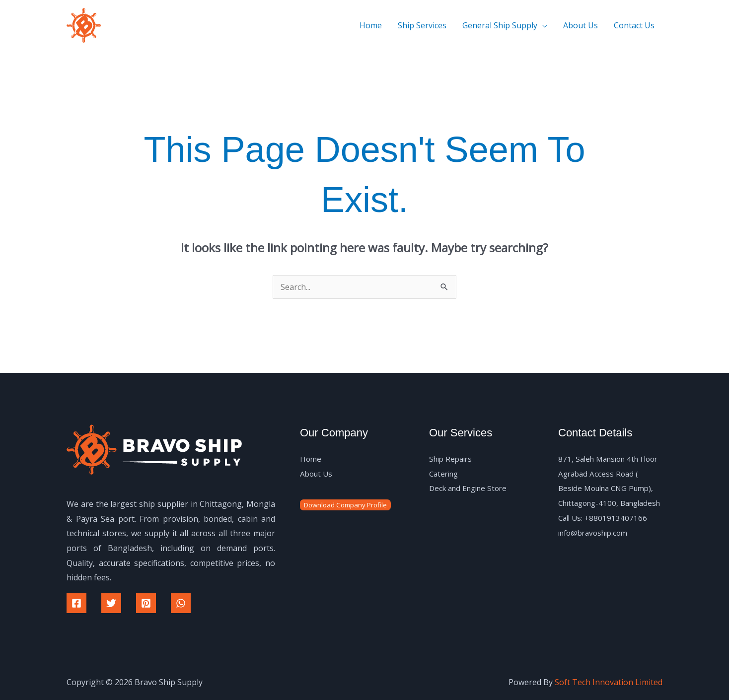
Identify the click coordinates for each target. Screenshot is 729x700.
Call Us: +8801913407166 (604, 533)
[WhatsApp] (181, 603)
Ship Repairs (452, 459)
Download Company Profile (345, 505)
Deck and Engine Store (471, 488)
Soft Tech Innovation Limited (609, 682)
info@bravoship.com (596, 547)
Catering (445, 474)
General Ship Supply (500, 25)
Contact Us (634, 25)
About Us (581, 25)
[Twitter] (111, 603)
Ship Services (422, 25)
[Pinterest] (146, 603)
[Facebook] (76, 603)
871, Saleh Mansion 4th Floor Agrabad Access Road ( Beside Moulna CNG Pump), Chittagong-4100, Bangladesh (608, 488)
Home (371, 25)
